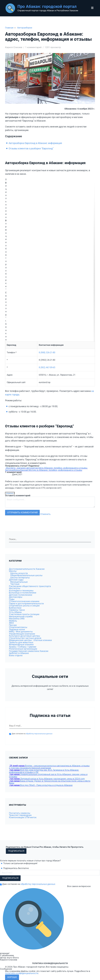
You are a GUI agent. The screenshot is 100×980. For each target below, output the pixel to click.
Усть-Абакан (15, 612)
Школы (13, 571)
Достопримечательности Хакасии (27, 569)
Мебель (13, 621)
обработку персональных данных (39, 734)
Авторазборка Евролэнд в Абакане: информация (35, 143)
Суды (12, 599)
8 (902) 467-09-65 (47, 367)
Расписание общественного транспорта (30, 586)
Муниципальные (19, 582)
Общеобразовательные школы (26, 575)
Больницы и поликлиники (23, 593)
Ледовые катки (17, 629)
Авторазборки (25, 28)
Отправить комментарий (22, 513)
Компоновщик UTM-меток (23, 817)
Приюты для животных (21, 642)
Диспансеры (16, 597)
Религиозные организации (23, 649)
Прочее (13, 625)
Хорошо (12, 977)
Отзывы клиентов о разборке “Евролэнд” (31, 148)
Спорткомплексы (18, 627)
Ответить (10, 493)
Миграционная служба (21, 617)
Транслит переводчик (20, 815)
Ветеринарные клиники (21, 645)
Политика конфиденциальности (50, 963)
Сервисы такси (17, 610)
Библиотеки (15, 608)
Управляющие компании (22, 634)
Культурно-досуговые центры (24, 636)
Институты (15, 588)
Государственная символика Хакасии (29, 651)
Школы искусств (19, 573)
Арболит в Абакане (19, 653)
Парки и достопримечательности (26, 604)
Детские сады (16, 580)
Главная (9, 28)
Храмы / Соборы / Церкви (23, 647)
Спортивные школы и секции (24, 606)
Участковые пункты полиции (24, 614)
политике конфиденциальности (22, 973)
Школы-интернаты (20, 578)
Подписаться (16, 851)
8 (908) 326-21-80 (47, 352)
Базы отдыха (16, 655)
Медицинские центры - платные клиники (30, 640)
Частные (15, 584)
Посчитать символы (20, 813)
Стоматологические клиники (24, 601)
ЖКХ (11, 623)
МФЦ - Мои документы (21, 632)
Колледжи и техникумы (21, 591)
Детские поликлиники (21, 595)
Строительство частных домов (25, 638)
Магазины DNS (17, 619)
